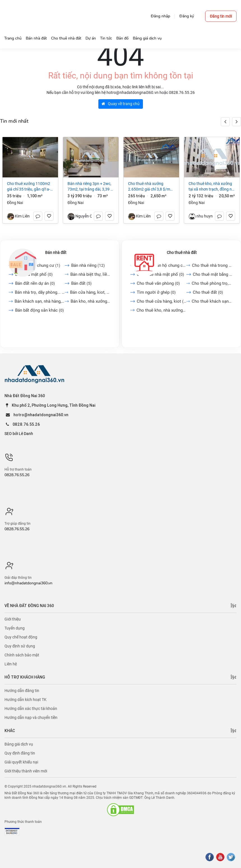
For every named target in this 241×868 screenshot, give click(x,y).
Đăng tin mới (221, 16)
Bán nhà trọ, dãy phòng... (40, 292)
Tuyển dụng (15, 628)
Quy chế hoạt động (21, 637)
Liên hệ (11, 664)
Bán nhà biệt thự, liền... (90, 274)
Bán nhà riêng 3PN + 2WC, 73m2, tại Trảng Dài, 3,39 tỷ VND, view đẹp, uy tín (91, 187)
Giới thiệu (13, 619)
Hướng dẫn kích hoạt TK (26, 700)
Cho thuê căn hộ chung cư (161, 265)
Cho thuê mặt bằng (213, 274)
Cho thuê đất (208, 292)
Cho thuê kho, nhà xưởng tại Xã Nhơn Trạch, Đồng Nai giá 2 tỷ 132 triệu (212, 187)
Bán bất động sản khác (40, 310)
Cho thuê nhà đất (182, 253)
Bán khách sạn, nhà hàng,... (40, 301)
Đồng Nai (15, 203)
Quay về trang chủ (121, 104)
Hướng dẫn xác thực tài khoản (31, 709)
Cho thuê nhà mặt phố (160, 274)
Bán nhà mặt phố (34, 274)
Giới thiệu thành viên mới (26, 771)
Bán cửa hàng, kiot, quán (90, 292)
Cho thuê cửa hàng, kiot (162, 301)
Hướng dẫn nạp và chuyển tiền (31, 717)
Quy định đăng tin (20, 753)
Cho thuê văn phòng (158, 283)
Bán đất (81, 283)
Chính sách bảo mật (22, 655)
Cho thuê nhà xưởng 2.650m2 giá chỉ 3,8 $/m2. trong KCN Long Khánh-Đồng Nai (151, 187)
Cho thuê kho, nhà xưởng (161, 310)
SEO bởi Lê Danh (19, 434)
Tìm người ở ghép (156, 292)
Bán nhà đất (56, 253)
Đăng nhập (160, 16)
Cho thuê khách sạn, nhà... (212, 301)
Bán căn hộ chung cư (38, 265)
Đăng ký (187, 16)
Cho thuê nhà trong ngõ (212, 265)
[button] (237, 122)
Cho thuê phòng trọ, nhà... (212, 283)
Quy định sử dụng (20, 646)
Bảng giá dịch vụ (19, 744)
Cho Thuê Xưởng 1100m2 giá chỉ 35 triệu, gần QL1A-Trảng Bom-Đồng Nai (29, 187)
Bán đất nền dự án (35, 283)
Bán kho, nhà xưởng (91, 301)
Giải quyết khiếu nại (21, 762)
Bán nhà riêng (88, 265)
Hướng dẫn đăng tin (22, 691)
